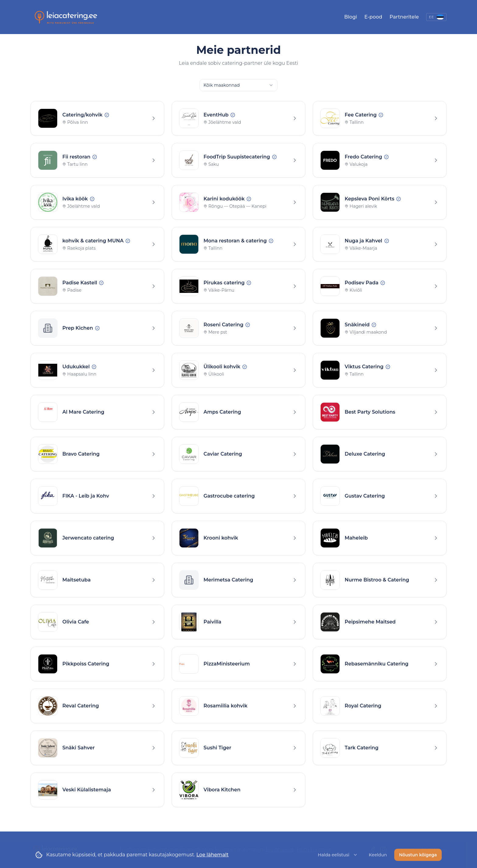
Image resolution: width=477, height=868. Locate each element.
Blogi (351, 17)
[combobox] (238, 85)
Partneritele (404, 17)
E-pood (373, 17)
